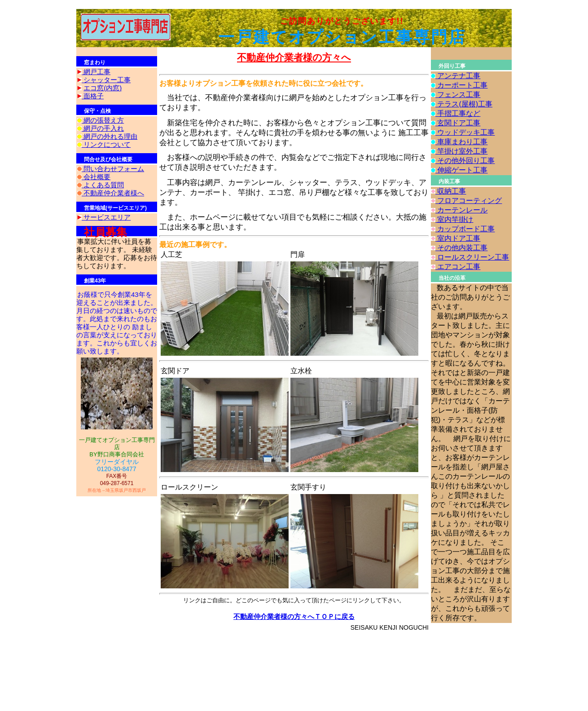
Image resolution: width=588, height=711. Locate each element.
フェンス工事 (458, 95)
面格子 (93, 96)
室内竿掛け (454, 219)
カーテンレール (461, 210)
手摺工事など (458, 113)
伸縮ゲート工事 (461, 170)
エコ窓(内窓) (103, 88)
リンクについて (106, 144)
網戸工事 (96, 72)
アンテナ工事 (458, 76)
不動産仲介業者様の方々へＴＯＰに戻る (294, 616)
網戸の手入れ (103, 128)
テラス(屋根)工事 (464, 104)
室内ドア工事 (458, 238)
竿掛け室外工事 (461, 151)
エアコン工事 (458, 267)
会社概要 (96, 177)
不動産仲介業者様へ (113, 193)
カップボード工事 (465, 229)
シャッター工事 (106, 80)
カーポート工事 (461, 85)
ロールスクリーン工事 (472, 257)
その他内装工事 (461, 248)
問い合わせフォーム (113, 169)
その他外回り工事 (465, 161)
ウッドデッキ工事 (465, 132)
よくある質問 (103, 185)
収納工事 (451, 191)
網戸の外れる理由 (110, 136)
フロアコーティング (469, 201)
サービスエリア (106, 217)
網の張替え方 (103, 120)
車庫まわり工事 (461, 142)
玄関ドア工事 (458, 123)
